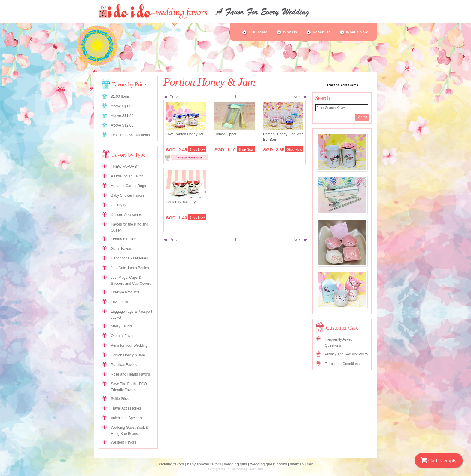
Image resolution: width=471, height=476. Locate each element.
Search (362, 117)
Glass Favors (122, 249)
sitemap (297, 464)
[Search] (342, 108)
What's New (354, 32)
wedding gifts (236, 464)
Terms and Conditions (342, 364)
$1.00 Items (120, 97)
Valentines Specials (126, 418)
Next (300, 97)
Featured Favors (124, 239)
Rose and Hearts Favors (130, 374)
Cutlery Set (120, 205)
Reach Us (318, 32)
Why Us (287, 32)
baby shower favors (204, 464)
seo (310, 464)
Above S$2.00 (122, 125)
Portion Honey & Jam (128, 355)
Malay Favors (122, 326)
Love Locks (120, 302)
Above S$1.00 (122, 106)
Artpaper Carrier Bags (128, 186)
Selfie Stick (120, 399)
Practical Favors (124, 365)
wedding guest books (269, 464)
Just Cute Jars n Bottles (130, 268)
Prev (171, 97)
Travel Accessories (126, 408)
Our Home (254, 32)
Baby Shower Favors (128, 195)
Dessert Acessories (126, 215)
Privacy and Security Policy (346, 354)
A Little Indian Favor (127, 176)
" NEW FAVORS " (125, 167)
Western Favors (123, 442)
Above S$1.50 (122, 116)
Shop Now (197, 149)
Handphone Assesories (129, 258)
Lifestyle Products (125, 292)
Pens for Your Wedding (129, 345)
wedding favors (171, 464)
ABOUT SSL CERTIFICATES (342, 85)
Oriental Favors (123, 336)
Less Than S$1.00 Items (130, 135)
